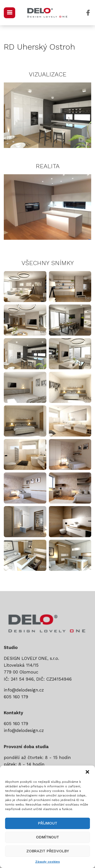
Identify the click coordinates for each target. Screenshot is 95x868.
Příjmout (48, 823)
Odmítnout (48, 837)
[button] (87, 772)
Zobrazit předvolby (48, 851)
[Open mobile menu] (9, 13)
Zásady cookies (48, 862)
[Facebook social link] (88, 13)
